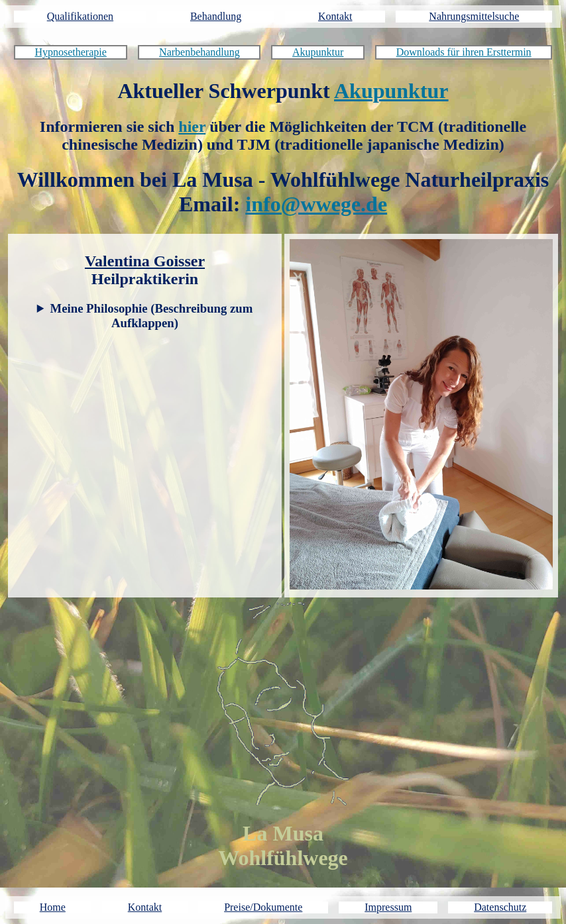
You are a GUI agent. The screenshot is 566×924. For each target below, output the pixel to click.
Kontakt (335, 16)
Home (53, 907)
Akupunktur (318, 52)
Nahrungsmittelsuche (474, 16)
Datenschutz (500, 907)
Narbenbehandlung (199, 52)
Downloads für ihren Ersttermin (464, 52)
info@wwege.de (316, 204)
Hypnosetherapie (70, 52)
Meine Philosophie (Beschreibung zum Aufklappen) (152, 316)
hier (192, 127)
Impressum (388, 907)
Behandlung (216, 16)
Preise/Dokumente (263, 907)
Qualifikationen (80, 16)
